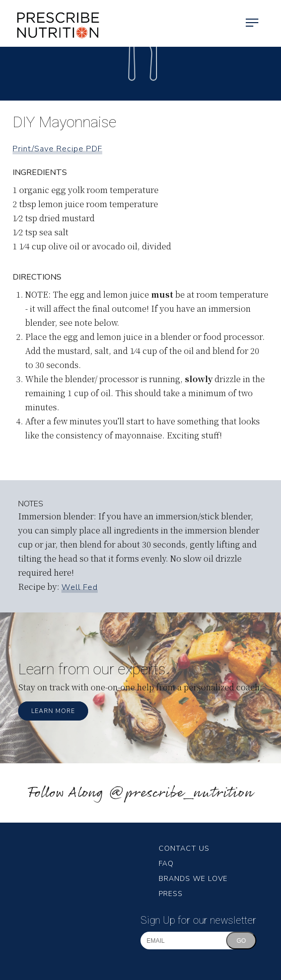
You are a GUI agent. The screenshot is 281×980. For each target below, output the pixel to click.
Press (171, 894)
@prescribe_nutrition (181, 793)
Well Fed (80, 587)
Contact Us (184, 849)
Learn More (53, 711)
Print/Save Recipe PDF (57, 149)
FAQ (166, 864)
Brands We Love (193, 879)
